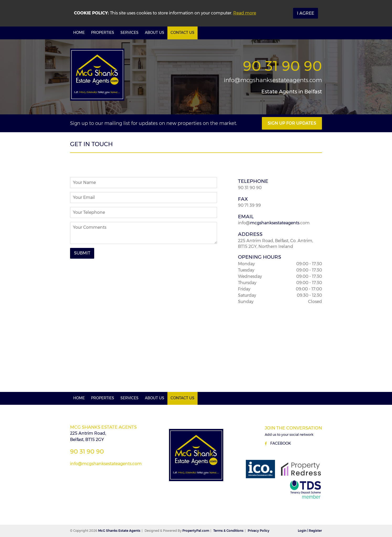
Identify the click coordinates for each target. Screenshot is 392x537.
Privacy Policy (259, 531)
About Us (155, 33)
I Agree (306, 13)
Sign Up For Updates (292, 123)
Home (79, 33)
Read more (245, 13)
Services (129, 33)
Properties (103, 33)
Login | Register (310, 531)
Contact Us (182, 33)
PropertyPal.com (196, 531)
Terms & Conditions (228, 531)
